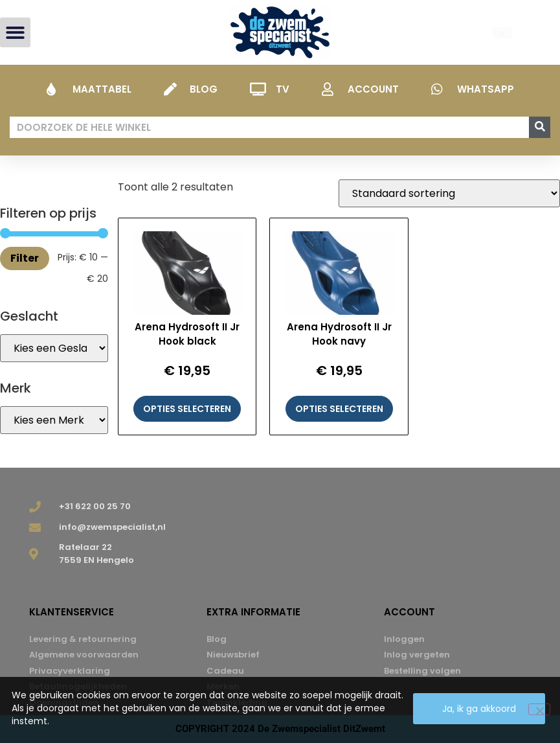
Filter (25, 258)
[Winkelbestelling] (449, 193)
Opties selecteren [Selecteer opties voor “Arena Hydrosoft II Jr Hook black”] (187, 409)
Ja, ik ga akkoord (479, 709)
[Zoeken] (540, 127)
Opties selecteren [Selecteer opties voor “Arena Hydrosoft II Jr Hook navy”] (339, 409)
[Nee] (539, 709)
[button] (15, 33)
